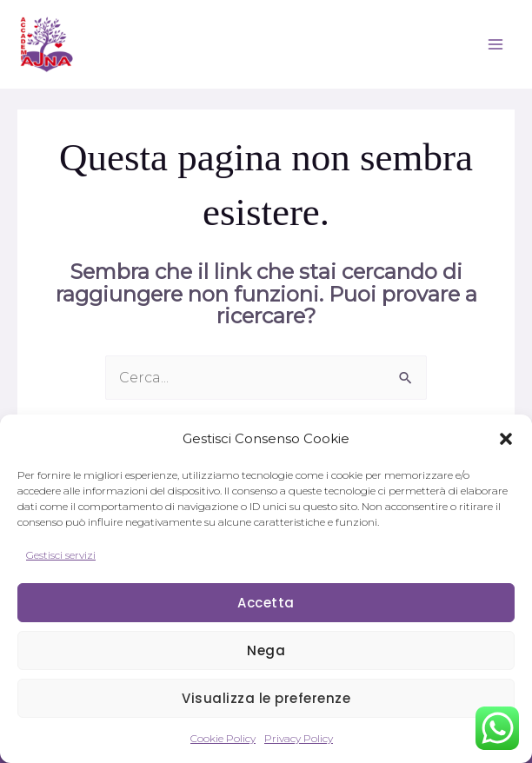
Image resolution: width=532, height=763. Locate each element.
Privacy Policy (299, 738)
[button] (506, 439)
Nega (266, 650)
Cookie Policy (223, 738)
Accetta (266, 603)
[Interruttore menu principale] (495, 44)
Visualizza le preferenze (266, 698)
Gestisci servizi (61, 555)
